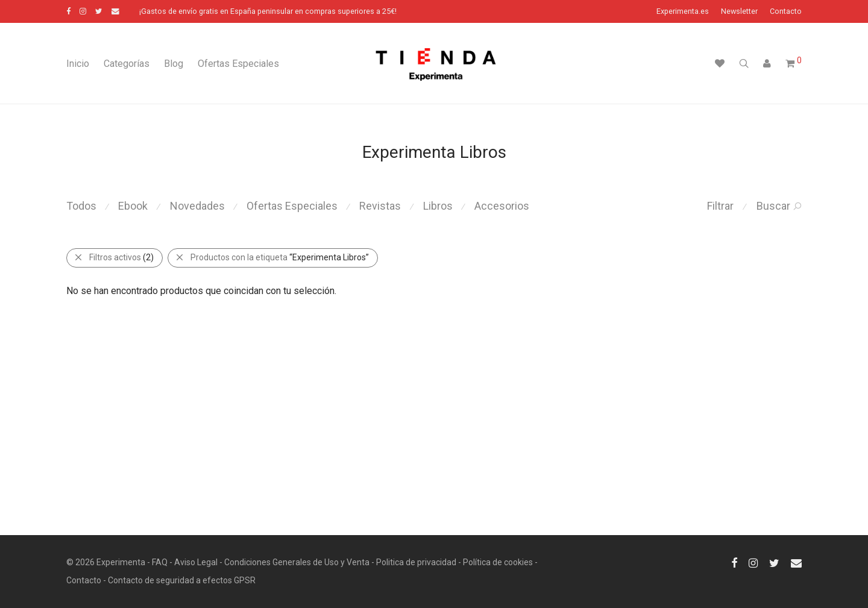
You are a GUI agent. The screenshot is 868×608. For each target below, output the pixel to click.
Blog (174, 64)
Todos (81, 206)
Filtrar (720, 206)
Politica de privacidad (416, 562)
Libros (438, 206)
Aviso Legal (196, 562)
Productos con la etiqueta (272, 257)
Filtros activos (114, 257)
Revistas (380, 206)
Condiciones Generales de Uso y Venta (297, 562)
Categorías (127, 64)
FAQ (160, 562)
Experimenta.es (683, 12)
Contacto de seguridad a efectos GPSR (182, 580)
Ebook (133, 206)
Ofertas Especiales (238, 64)
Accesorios (502, 206)
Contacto (786, 12)
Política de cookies (498, 562)
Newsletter (739, 12)
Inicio (78, 64)
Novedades (197, 206)
